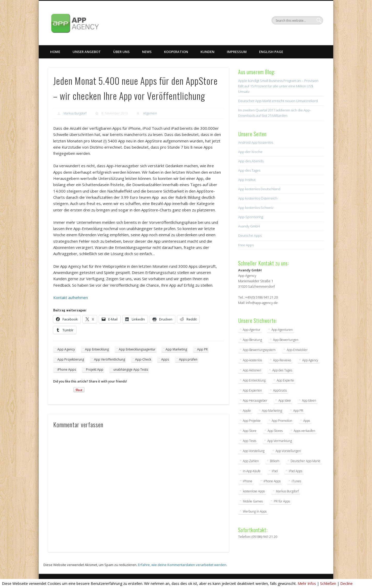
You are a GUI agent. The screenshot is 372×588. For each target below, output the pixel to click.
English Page (271, 52)
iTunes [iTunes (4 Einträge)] (296, 481)
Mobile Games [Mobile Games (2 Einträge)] (253, 501)
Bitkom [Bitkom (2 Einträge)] (275, 461)
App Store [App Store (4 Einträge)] (250, 431)
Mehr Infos (307, 583)
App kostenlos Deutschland (259, 189)
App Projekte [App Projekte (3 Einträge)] (252, 421)
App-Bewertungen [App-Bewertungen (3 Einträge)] (286, 340)
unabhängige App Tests (131, 369)
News (147, 52)
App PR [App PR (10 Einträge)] (298, 411)
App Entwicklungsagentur (137, 349)
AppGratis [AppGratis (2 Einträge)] (280, 390)
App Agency (66, 349)
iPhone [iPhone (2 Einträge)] (248, 481)
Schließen (328, 583)
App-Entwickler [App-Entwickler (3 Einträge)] (297, 350)
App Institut (247, 180)
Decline (346, 583)
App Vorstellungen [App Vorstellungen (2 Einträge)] (288, 451)
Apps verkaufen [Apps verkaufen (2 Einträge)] (304, 431)
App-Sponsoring (251, 217)
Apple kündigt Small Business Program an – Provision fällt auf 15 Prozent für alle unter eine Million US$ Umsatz (278, 86)
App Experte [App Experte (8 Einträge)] (285, 380)
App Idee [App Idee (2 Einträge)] (285, 400)
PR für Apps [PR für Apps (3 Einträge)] (282, 501)
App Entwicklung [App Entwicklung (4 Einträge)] (254, 380)
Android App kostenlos (256, 142)
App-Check (143, 359)
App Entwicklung (97, 349)
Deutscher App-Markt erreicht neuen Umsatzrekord (278, 101)
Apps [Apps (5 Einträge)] (307, 421)
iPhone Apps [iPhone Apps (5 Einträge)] (272, 481)
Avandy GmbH (249, 226)
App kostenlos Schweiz (256, 208)
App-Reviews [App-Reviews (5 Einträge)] (282, 360)
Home (55, 52)
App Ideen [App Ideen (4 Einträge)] (309, 400)
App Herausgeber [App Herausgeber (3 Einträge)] (255, 400)
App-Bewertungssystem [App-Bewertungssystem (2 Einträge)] (259, 350)
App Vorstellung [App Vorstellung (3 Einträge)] (254, 451)
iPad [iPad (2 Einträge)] (275, 471)
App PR (202, 349)
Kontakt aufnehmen (71, 297)
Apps (165, 359)
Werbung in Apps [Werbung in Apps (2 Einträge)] (255, 511)
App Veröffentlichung (110, 359)
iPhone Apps (67, 369)
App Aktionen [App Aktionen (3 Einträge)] (252, 370)
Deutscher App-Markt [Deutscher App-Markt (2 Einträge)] (305, 461)
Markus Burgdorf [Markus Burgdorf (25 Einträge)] (287, 491)
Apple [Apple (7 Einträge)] (247, 411)
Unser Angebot (87, 52)
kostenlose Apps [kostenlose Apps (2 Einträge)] (254, 491)
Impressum (237, 52)
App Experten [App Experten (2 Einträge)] (252, 390)
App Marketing (176, 349)
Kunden (207, 52)
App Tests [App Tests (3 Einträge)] (250, 441)
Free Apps (246, 245)
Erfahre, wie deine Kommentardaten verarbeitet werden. (183, 565)
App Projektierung (71, 359)
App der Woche (250, 152)
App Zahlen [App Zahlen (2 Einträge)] (251, 461)
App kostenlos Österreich (258, 198)
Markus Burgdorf (75, 113)
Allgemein (150, 113)
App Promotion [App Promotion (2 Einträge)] (282, 421)
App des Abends (251, 161)
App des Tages (249, 170)
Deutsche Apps (250, 235)
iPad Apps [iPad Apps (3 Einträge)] (296, 471)
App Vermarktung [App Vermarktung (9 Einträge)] (280, 441)
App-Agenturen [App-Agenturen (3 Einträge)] (282, 330)
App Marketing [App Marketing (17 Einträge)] (272, 411)
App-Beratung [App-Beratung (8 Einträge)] (252, 340)
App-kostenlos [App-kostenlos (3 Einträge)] (252, 360)
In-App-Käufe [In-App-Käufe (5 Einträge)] (252, 471)
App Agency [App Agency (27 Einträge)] (310, 360)
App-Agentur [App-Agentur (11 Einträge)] (252, 330)
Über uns (121, 52)
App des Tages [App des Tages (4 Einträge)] (282, 370)
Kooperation (176, 52)
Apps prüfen (188, 359)
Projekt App (95, 369)
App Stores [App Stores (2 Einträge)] (275, 431)
